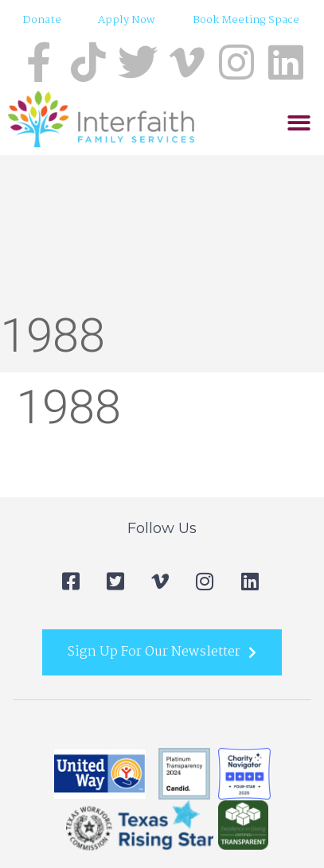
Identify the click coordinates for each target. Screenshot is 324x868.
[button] (299, 123)
